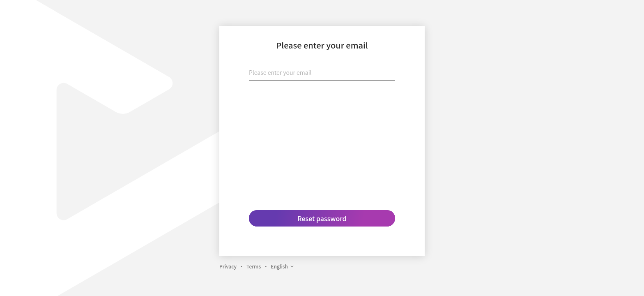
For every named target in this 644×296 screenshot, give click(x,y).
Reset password (322, 218)
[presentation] (322, 103)
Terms (254, 266)
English (283, 266)
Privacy (228, 266)
